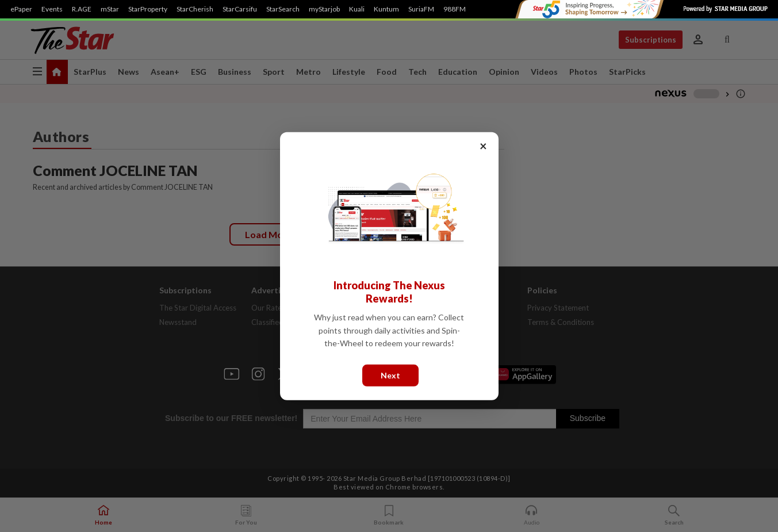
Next (390, 375)
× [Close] (483, 145)
